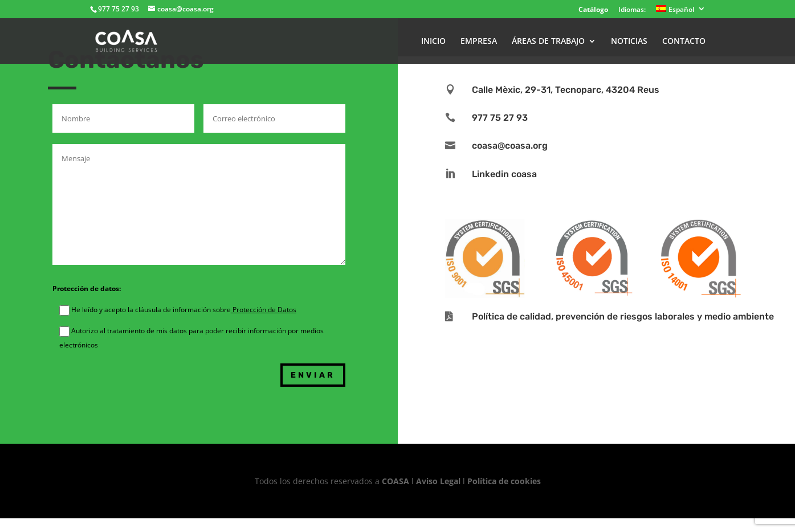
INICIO (433, 42)
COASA (397, 481)
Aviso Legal (438, 481)
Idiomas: (632, 10)
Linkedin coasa (504, 174)
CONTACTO (684, 42)
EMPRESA (479, 42)
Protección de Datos (264, 310)
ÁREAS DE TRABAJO (548, 42)
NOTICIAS (629, 42)
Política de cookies (504, 481)
